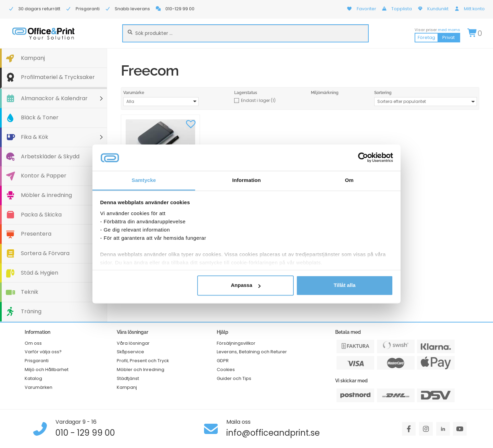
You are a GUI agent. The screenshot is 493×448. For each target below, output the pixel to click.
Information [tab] (246, 180)
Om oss (33, 343)
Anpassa (246, 285)
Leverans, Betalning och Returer (252, 352)
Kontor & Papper (44, 176)
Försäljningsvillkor (236, 343)
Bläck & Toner (40, 117)
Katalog (33, 378)
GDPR (223, 361)
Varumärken (39, 387)
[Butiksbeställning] (426, 102)
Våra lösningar (133, 343)
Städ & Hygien (40, 273)
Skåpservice (130, 352)
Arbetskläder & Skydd (50, 156)
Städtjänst (128, 378)
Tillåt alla (344, 285)
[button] (191, 123)
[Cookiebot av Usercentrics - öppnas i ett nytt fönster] (363, 158)
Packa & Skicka (41, 215)
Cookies (226, 370)
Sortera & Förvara (45, 253)
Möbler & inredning (46, 195)
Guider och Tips (234, 378)
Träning (31, 311)
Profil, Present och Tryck (143, 361)
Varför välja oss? (43, 352)
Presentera (36, 234)
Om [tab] (349, 180)
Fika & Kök (35, 137)
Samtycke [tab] (144, 180)
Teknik (30, 292)
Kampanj (33, 58)
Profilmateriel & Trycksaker (58, 77)
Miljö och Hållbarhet (47, 370)
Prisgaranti (37, 361)
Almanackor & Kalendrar (54, 98)
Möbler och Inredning (141, 370)
